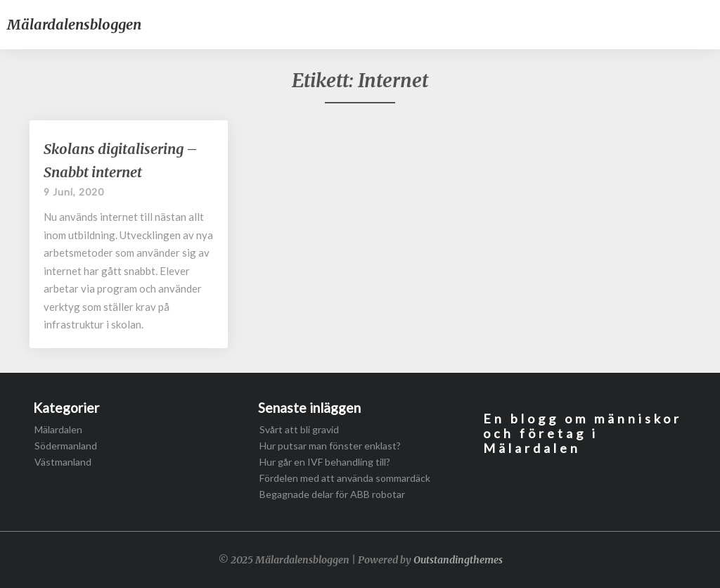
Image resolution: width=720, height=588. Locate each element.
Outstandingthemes (458, 560)
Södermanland (66, 446)
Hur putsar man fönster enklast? (330, 446)
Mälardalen (58, 429)
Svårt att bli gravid (299, 429)
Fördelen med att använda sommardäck (345, 478)
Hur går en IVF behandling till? (325, 462)
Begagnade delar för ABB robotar (332, 494)
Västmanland (63, 462)
